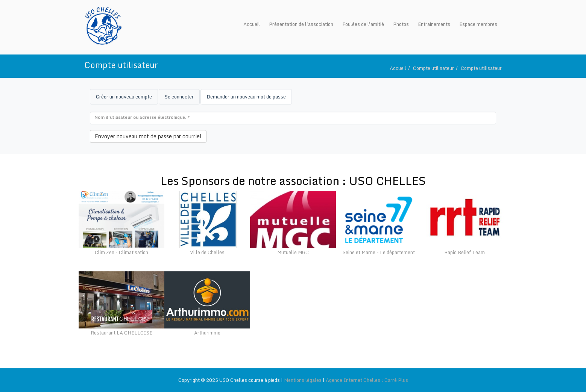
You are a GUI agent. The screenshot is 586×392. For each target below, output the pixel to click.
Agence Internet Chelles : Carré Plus (367, 380)
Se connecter (179, 97)
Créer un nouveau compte (124, 97)
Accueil (398, 68)
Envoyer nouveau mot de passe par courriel (148, 136)
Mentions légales (303, 380)
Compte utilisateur (433, 68)
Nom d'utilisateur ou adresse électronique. (142, 117)
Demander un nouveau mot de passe (249, 98)
